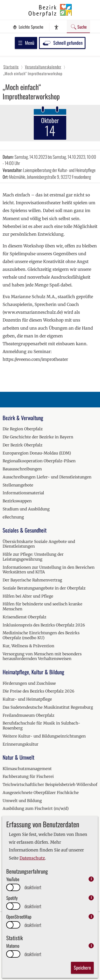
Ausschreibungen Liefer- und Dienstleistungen (47, 477)
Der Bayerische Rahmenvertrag (32, 580)
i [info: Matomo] (91, 946)
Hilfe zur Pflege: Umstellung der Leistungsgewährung (33, 557)
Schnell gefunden (62, 43)
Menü (26, 43)
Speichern (82, 968)
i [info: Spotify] (91, 898)
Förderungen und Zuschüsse (29, 683)
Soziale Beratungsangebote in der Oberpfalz (44, 588)
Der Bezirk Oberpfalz (22, 445)
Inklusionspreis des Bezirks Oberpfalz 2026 (44, 625)
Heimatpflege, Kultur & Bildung (33, 672)
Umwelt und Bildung (22, 801)
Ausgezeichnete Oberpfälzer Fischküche (41, 793)
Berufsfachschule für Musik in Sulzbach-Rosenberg (41, 726)
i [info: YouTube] (91, 879)
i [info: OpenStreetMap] (91, 916)
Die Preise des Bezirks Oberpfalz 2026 (38, 691)
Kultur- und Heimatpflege (27, 699)
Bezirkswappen (17, 501)
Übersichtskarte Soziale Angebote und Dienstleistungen (39, 544)
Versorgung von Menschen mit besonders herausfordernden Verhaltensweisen (42, 656)
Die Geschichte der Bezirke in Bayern (38, 437)
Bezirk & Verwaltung (23, 418)
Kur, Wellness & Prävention (28, 646)
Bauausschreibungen (22, 469)
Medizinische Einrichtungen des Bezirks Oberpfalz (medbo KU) (41, 635)
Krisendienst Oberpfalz (24, 617)
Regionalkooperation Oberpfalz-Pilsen (39, 461)
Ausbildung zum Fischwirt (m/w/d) (36, 808)
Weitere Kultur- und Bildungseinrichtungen (44, 736)
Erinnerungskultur (21, 744)
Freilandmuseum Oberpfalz (28, 715)
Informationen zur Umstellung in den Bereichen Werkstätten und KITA (49, 570)
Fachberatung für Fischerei (28, 776)
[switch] (13, 887)
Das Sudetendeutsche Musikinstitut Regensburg (48, 707)
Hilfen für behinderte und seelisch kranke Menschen (42, 606)
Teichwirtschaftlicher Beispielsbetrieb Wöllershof (50, 784)
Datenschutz (32, 858)
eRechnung (13, 517)
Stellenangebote (18, 485)
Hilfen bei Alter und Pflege (28, 596)
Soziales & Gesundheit (25, 530)
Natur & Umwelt (18, 757)
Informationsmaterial (23, 493)
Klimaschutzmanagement (27, 769)
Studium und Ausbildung (26, 509)
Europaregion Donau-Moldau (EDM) (37, 453)
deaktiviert (33, 887)
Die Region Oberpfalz (23, 429)
